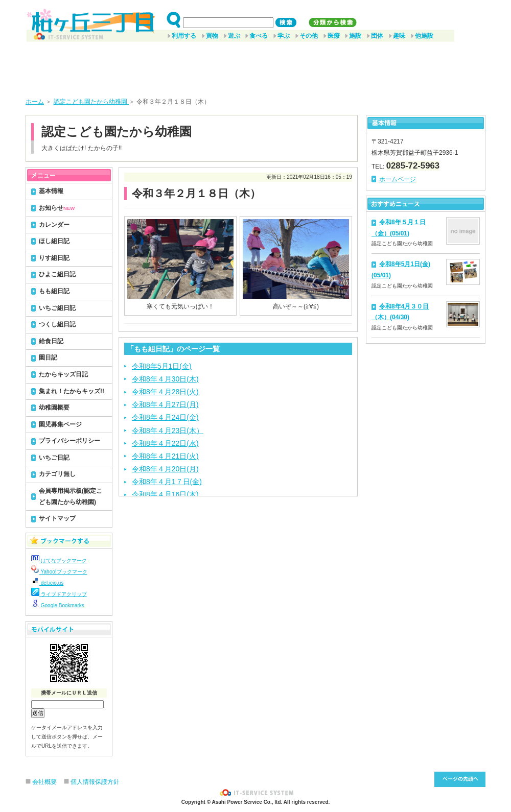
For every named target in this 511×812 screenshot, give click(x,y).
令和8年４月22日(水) (165, 443)
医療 (334, 36)
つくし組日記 (57, 324)
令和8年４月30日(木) (165, 379)
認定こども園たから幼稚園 (91, 102)
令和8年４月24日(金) (165, 417)
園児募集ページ (60, 424)
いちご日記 (54, 458)
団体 (377, 36)
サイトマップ (57, 518)
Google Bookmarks (58, 605)
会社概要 (44, 782)
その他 (309, 36)
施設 (355, 36)
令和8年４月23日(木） (168, 431)
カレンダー (54, 225)
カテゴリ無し (57, 474)
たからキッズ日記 (63, 374)
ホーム (35, 102)
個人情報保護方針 (95, 782)
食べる (259, 36)
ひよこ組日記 (57, 274)
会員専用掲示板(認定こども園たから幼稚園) (71, 496)
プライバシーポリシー (69, 441)
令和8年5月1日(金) (162, 366)
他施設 (424, 36)
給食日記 (51, 341)
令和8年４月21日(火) (165, 456)
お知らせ (57, 208)
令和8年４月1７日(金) (167, 482)
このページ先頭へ (460, 779)
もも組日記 (54, 291)
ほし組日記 (54, 241)
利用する (184, 36)
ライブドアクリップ (59, 594)
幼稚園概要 (54, 408)
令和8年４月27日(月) (165, 404)
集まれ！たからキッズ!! (72, 391)
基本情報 (51, 191)
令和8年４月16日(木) (165, 494)
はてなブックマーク (59, 560)
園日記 (48, 357)
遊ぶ (234, 36)
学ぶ (284, 36)
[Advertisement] (255, 66)
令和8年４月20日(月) (165, 469)
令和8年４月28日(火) (165, 392)
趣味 (399, 36)
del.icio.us (47, 583)
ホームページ (398, 179)
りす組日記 (54, 258)
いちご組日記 (57, 308)
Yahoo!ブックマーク (59, 572)
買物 (212, 36)
